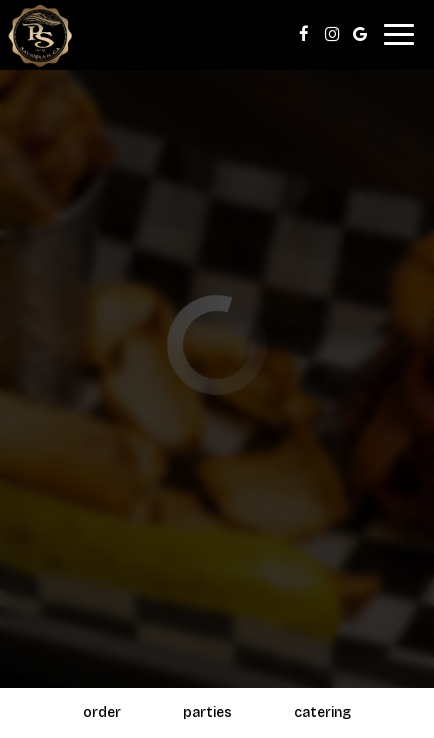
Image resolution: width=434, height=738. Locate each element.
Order (102, 712)
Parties (207, 712)
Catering (322, 712)
